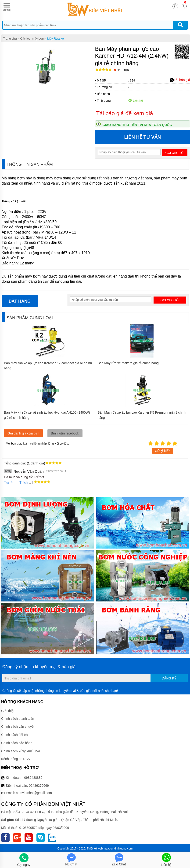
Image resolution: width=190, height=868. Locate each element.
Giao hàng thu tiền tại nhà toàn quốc (137, 125)
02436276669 (39, 786)
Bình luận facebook (65, 433)
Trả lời (9, 483)
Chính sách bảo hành (17, 743)
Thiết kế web (95, 849)
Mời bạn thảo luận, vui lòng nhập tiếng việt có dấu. (72, 448)
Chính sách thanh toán (18, 719)
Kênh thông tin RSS (16, 759)
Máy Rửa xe (56, 39)
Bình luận (122, 70)
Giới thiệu (8, 711)
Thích (22, 482)
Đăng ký (169, 678)
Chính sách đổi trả (14, 735)
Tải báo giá (180, 80)
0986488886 (33, 778)
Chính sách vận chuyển (18, 727)
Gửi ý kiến (163, 451)
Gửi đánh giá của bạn (23, 433)
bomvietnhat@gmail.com (34, 793)
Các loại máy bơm (32, 39)
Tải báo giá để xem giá (125, 113)
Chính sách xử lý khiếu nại (20, 751)
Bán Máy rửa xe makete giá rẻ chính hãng (128, 363)
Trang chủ (10, 39)
